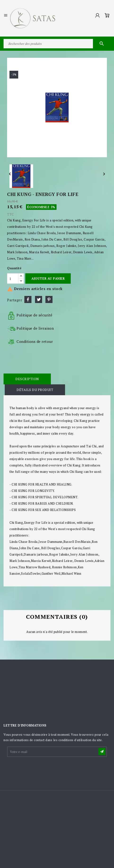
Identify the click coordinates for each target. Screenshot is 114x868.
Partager (28, 299)
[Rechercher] (57, 44)
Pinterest (49, 299)
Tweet (39, 299)
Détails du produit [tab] (35, 390)
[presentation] (44, 769)
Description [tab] (27, 379)
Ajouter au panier (48, 278)
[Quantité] (13, 278)
